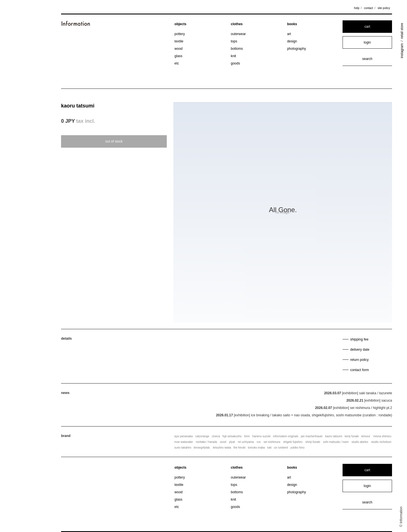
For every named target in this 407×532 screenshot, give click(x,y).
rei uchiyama (246, 442)
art (289, 34)
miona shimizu (382, 436)
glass (178, 56)
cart (367, 27)
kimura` (366, 436)
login (367, 42)
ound (223, 442)
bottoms (237, 49)
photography (297, 49)
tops (234, 41)
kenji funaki (352, 436)
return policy (359, 360)
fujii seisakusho (232, 436)
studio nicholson (381, 442)
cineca (216, 436)
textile (179, 41)
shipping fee (359, 339)
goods (236, 63)
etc (177, 63)
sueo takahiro (183, 448)
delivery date (360, 350)
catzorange (202, 436)
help (357, 8)
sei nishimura (272, 442)
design (292, 41)
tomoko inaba (256, 448)
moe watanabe (184, 442)
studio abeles (360, 442)
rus (259, 442)
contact (369, 8)
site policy (384, 8)
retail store (402, 31)
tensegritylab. (202, 448)
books (292, 24)
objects (180, 24)
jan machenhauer (312, 436)
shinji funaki (313, 442)
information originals (286, 436)
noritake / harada (206, 442)
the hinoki (240, 448)
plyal (232, 442)
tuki (269, 448)
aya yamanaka (184, 436)
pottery (180, 34)
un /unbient (281, 448)
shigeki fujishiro (293, 442)
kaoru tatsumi (78, 106)
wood (178, 49)
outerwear (238, 34)
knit (234, 56)
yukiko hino (297, 448)
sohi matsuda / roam (336, 442)
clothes (237, 24)
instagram (402, 51)
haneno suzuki (262, 436)
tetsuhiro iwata (222, 448)
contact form (360, 370)
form (247, 436)
